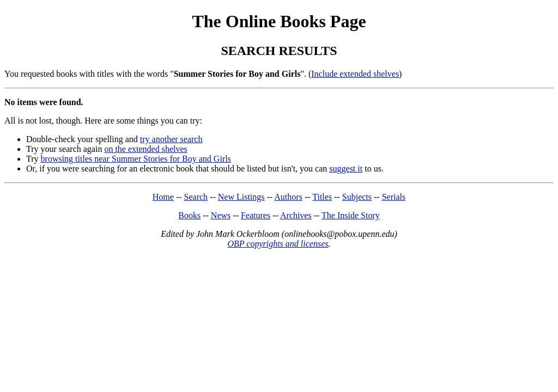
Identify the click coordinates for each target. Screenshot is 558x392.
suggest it (346, 169)
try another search (171, 139)
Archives (296, 215)
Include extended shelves (355, 74)
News (221, 215)
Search (196, 197)
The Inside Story (351, 215)
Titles (322, 197)
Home (163, 197)
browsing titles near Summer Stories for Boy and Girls (136, 159)
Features (256, 215)
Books (189, 215)
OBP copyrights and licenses (278, 244)
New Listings (241, 197)
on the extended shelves (145, 149)
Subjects (357, 197)
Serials (394, 197)
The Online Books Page (279, 21)
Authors (288, 197)
